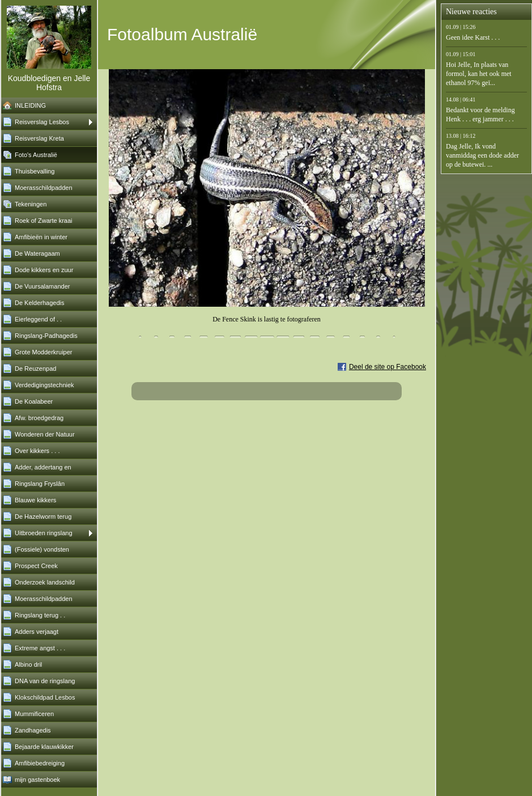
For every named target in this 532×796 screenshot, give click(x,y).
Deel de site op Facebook (388, 367)
